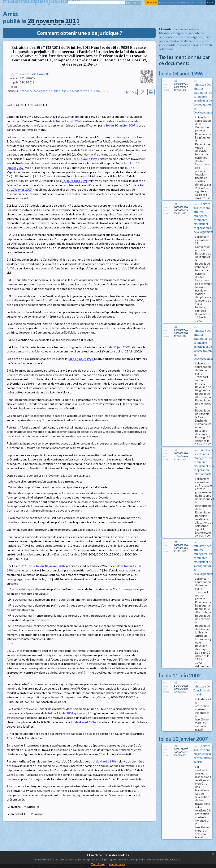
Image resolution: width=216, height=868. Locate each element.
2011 (72, 21)
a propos (172, 2)
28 (31, 21)
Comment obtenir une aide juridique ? (79, 33)
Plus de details (117, 864)
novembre (50, 21)
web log (186, 2)
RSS (161, 2)
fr (209, 2)
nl (212, 2)
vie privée (151, 2)
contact (199, 2)
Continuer (98, 864)
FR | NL (130, 92)
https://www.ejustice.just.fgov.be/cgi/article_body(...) (64, 91)
